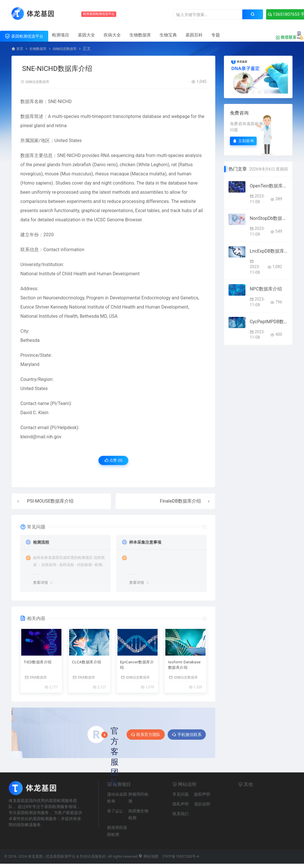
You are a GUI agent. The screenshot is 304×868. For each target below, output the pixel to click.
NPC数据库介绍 (266, 289)
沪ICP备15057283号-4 (181, 859)
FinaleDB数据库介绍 (180, 502)
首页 (20, 49)
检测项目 (61, 35)
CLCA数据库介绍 (87, 667)
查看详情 (40, 583)
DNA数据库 (36, 680)
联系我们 (181, 817)
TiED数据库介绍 (40, 664)
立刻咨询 (243, 141)
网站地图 (148, 859)
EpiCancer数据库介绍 (136, 667)
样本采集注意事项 (148, 543)
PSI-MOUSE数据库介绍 (50, 502)
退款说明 (202, 807)
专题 (216, 35)
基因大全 (86, 35)
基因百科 (194, 35)
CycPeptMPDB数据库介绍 (269, 321)
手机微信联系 (187, 737)
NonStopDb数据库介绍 (269, 218)
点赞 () (114, 461)
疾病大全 (112, 35)
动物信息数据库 (71, 49)
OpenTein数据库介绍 (269, 186)
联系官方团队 (146, 737)
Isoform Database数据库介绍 (185, 667)
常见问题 (181, 797)
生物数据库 (140, 35)
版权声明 (202, 797)
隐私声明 (181, 807)
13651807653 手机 (268, 14)
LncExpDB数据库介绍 (269, 251)
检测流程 (42, 543)
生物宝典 (168, 35)
